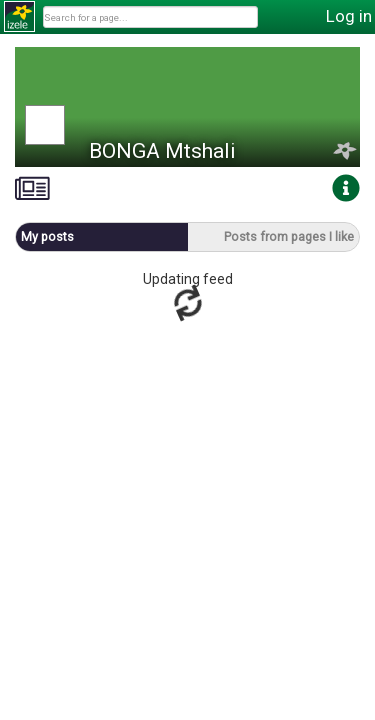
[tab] (32, 189)
